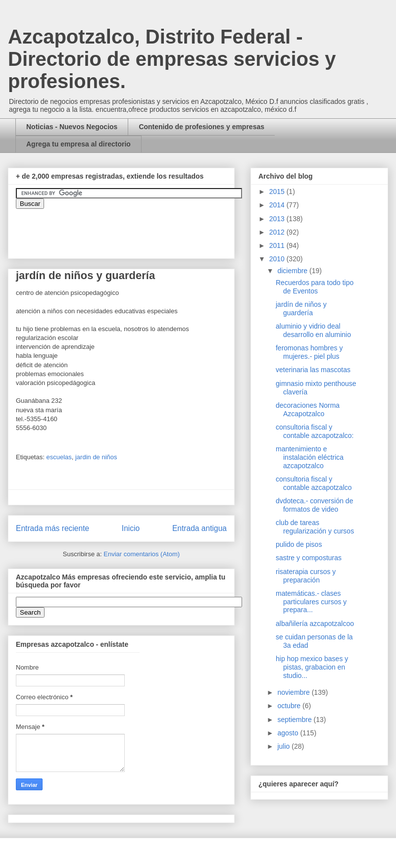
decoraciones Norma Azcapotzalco (308, 410)
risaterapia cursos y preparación (306, 576)
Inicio (131, 528)
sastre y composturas (309, 558)
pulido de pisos (299, 544)
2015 (278, 192)
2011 (278, 245)
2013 (278, 219)
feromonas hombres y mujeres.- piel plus (309, 352)
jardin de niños (96, 457)
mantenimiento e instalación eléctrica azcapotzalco (310, 457)
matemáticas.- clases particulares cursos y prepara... (311, 602)
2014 (278, 205)
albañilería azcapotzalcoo (315, 624)
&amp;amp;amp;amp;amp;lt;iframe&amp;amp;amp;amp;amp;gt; (127, 229)
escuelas (59, 457)
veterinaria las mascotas (313, 370)
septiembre (295, 720)
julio (284, 746)
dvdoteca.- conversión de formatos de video (314, 505)
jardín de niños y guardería (301, 309)
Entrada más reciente (52, 528)
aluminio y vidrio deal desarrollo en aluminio (313, 330)
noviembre (294, 692)
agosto (289, 733)
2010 (278, 259)
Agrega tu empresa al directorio (78, 144)
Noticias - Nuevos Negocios (72, 127)
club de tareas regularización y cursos (315, 527)
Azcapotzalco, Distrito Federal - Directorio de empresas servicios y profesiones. (172, 59)
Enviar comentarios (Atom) (142, 554)
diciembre (293, 271)
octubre (290, 706)
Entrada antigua (199, 528)
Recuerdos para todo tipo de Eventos (315, 287)
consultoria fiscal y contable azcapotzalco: (315, 431)
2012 (278, 232)
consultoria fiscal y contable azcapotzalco (314, 483)
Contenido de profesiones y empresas (201, 127)
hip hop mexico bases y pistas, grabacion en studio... (312, 667)
